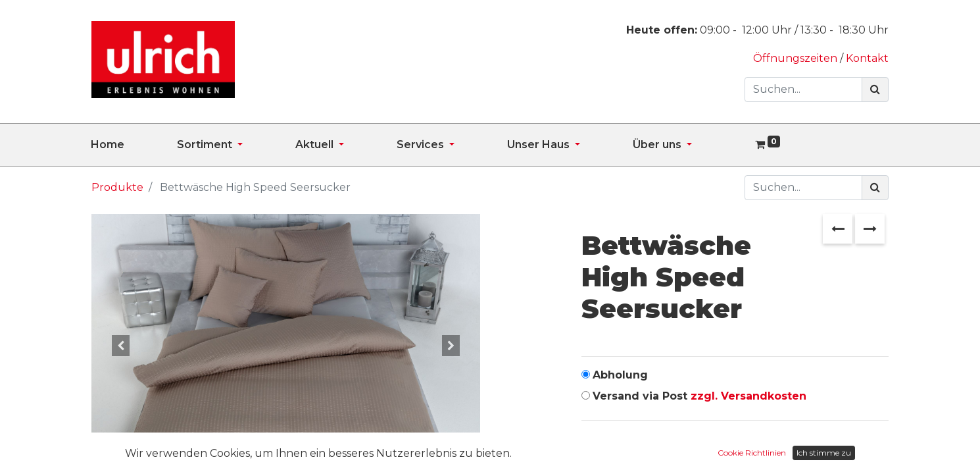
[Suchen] (875, 90)
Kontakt (867, 58)
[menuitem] (134, 145)
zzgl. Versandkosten (748, 396)
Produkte (117, 187)
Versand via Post (699, 396)
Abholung (620, 375)
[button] (121, 346)
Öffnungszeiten (796, 58)
